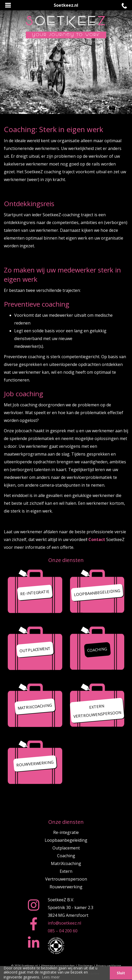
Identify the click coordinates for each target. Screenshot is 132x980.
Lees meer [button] (51, 977)
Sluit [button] (121, 973)
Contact (97, 539)
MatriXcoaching (66, 863)
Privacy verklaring (108, 966)
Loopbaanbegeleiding (66, 840)
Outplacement (66, 848)
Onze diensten (66, 560)
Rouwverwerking (66, 887)
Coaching (66, 856)
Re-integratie (66, 832)
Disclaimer (85, 966)
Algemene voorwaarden (58, 966)
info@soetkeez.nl (64, 923)
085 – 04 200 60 (63, 931)
